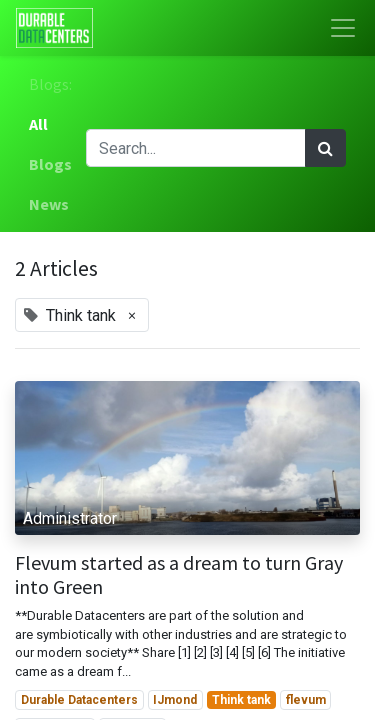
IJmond (175, 700)
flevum (306, 700)
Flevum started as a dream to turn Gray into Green (179, 575)
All (38, 124)
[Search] (325, 148)
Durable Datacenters (79, 700)
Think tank (241, 700)
